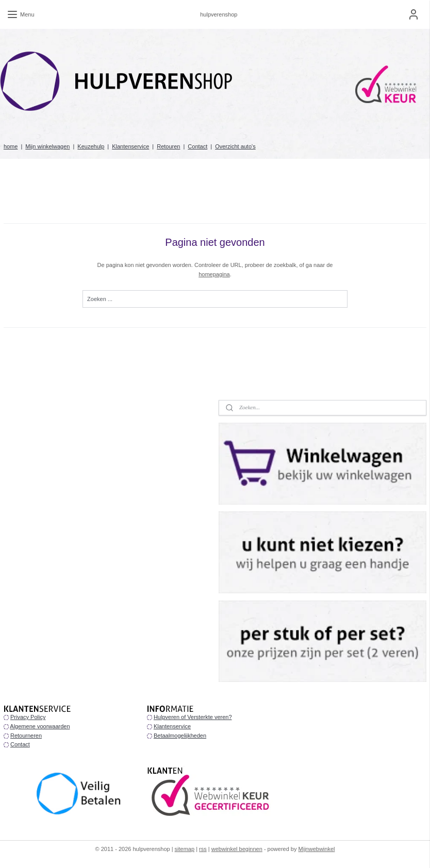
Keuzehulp (91, 146)
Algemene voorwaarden (40, 726)
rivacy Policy (30, 717)
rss (203, 849)
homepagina (214, 274)
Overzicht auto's (235, 146)
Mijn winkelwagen (47, 146)
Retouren (168, 146)
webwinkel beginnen (237, 849)
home (11, 146)
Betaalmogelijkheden (180, 736)
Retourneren (26, 736)
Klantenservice (130, 146)
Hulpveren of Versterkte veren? (193, 717)
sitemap (185, 849)
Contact (197, 146)
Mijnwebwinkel (317, 849)
